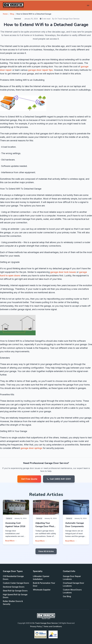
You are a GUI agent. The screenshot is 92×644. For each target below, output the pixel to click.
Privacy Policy (36, 626)
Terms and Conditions (53, 626)
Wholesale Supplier (42, 590)
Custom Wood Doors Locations (72, 591)
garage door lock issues (63, 272)
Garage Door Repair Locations (72, 578)
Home (5, 14)
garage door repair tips (40, 70)
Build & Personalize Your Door (44, 584)
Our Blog (67, 596)
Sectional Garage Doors (14, 587)
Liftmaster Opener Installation (41, 578)
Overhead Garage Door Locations (73, 584)
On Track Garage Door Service (45, 623)
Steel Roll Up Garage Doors (15, 591)
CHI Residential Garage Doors (13, 578)
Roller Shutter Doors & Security (13, 603)
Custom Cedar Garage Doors (16, 583)
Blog (12, 14)
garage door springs (31, 448)
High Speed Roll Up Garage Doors (15, 596)
